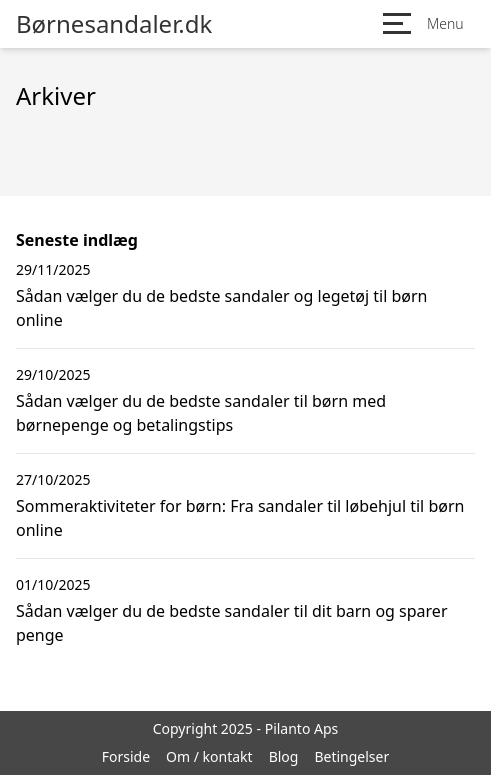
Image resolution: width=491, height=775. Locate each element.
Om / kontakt (209, 756)
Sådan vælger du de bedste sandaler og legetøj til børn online (222, 308)
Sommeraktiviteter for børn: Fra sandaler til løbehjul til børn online (240, 518)
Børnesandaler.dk (114, 24)
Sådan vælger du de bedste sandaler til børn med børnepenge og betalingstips (201, 413)
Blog (284, 756)
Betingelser (351, 756)
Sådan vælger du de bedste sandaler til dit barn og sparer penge (232, 623)
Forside (126, 756)
